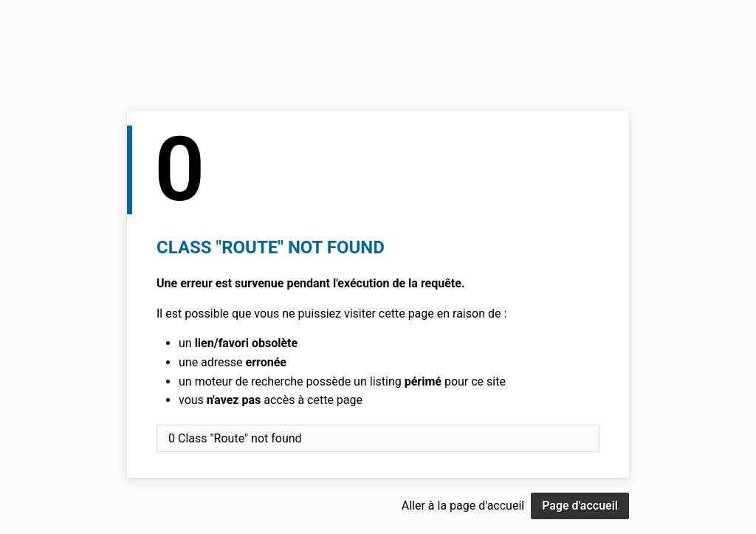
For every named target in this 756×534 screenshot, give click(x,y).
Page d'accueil (580, 506)
